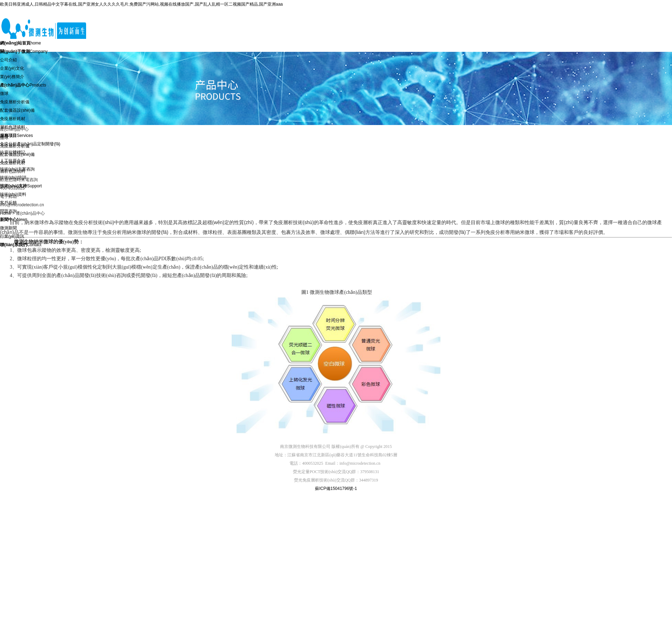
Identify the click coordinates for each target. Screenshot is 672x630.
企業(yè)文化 (12, 68)
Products (23, 85)
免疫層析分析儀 (15, 102)
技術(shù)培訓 (13, 178)
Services (16, 136)
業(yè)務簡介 (12, 77)
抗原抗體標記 (13, 152)
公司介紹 (8, 60)
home (20, 43)
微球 (4, 94)
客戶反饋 (8, 203)
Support (21, 186)
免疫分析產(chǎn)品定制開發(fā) (30, 144)
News (14, 220)
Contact (21, 245)
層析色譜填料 (13, 127)
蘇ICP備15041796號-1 (336, 489)
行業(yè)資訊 (12, 236)
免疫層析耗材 (13, 119)
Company (24, 51)
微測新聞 (8, 228)
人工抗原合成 (13, 161)
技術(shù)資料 (13, 194)
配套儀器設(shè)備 (17, 110)
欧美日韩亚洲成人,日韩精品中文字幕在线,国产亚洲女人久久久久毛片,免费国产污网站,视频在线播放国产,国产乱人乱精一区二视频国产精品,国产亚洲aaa (141, 4)
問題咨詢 (8, 211)
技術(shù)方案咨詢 (17, 169)
